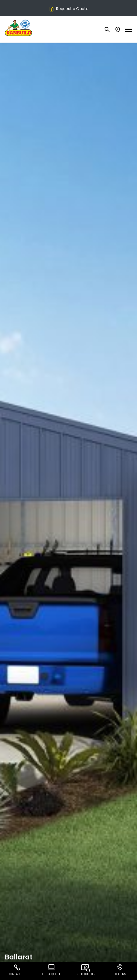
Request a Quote (68, 9)
